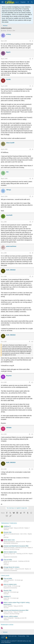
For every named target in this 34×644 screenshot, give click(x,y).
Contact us (4, 636)
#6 (33, 196)
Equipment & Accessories (10, 557)
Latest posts (5, 576)
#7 (33, 222)
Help (28, 636)
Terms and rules (12, 636)
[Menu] (2, 2)
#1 (33, 41)
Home (3, 638)
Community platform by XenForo (15, 641)
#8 (33, 253)
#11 (32, 382)
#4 (33, 149)
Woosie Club (7, 532)
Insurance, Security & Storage (11, 549)
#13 (32, 469)
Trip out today (8, 559)
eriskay (4, 31)
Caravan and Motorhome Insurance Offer (16, 546)
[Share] (30, 41)
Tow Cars (6, 608)
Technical (6, 530)
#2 (33, 59)
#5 (33, 178)
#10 (32, 342)
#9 (33, 276)
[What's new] (28, 2)
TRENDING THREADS (9, 523)
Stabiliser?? (7, 526)
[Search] (32, 2)
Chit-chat (6, 537)
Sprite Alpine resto (9, 540)
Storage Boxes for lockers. (12, 567)
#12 (32, 434)
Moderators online (7, 625)
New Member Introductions (11, 543)
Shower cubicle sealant (11, 616)
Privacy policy (22, 636)
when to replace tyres (10, 552)
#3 (33, 86)
